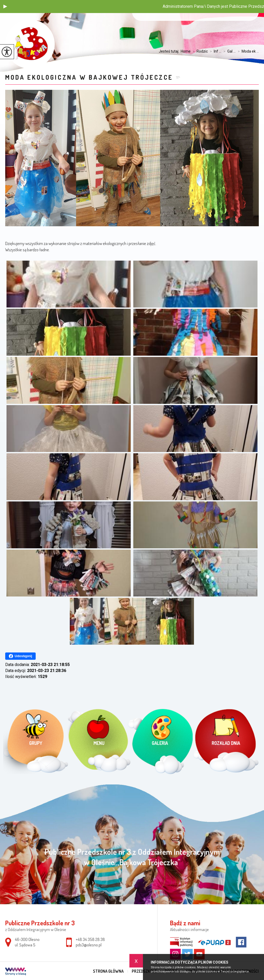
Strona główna (108, 971)
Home (186, 51)
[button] (5, 7)
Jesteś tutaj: (170, 51)
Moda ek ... (247, 51)
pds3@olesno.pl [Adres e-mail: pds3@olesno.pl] (89, 945)
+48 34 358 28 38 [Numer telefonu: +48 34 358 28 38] (90, 939)
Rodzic (199, 51)
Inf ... (215, 51)
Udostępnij (20, 656)
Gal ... (228, 51)
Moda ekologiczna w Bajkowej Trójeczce (89, 77)
